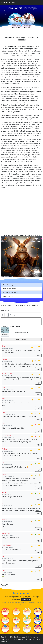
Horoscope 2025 (8, 296)
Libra (27, 620)
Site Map (4, 641)
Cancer (38, 611)
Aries (5, 611)
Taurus (16, 611)
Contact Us (30, 639)
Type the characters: (21, 332)
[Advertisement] (21, 211)
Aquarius (27, 628)
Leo (5, 620)
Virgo (16, 620)
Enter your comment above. (11, 326)
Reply (38, 355)
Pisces (38, 628)
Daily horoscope (22, 593)
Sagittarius (5, 628)
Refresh (5, 335)
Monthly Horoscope (10, 292)
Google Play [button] (26, 600)
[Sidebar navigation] (40, 3)
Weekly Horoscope (9, 289)
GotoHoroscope (8, 3)
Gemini (27, 611)
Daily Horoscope (8, 285)
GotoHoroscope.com (18, 639)
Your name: (5, 310)
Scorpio (38, 620)
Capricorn (16, 628)
